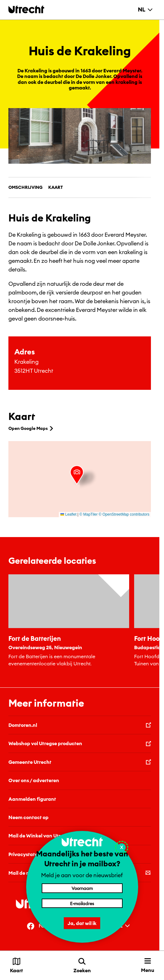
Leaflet (68, 514)
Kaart (56, 187)
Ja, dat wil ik (82, 923)
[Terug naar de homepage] (26, 9)
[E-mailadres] (82, 903)
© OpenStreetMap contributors (124, 514)
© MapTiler (88, 514)
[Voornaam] (82, 888)
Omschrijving (26, 187)
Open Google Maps (31, 428)
